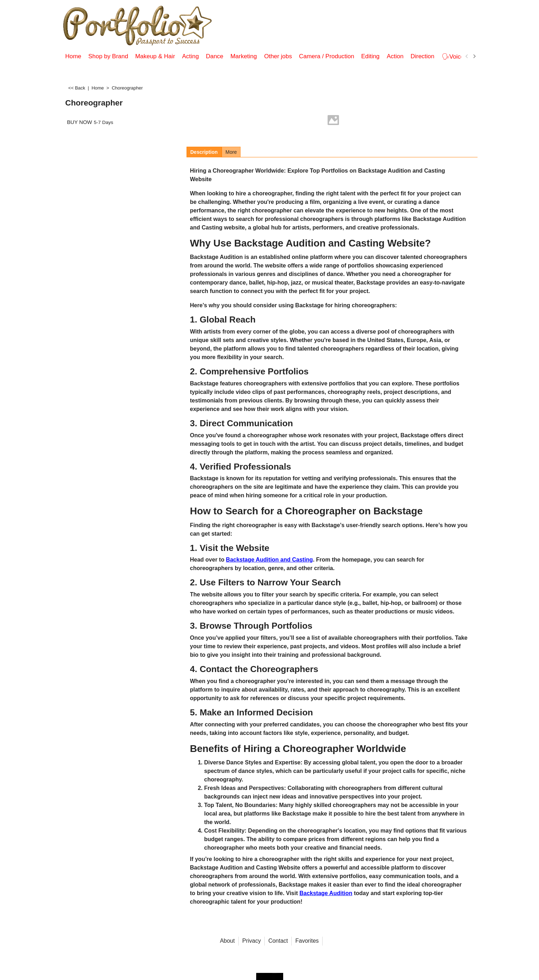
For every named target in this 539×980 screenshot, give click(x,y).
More (231, 152)
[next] (474, 56)
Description (204, 152)
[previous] (467, 56)
